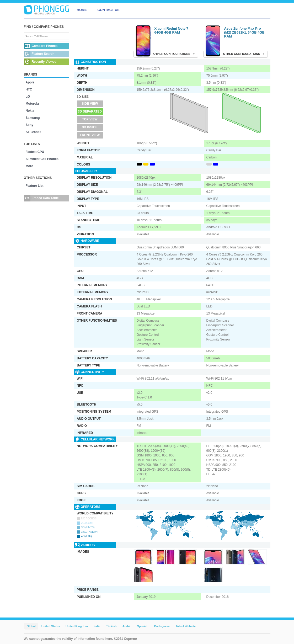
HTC (29, 89)
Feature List (35, 186)
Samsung (33, 118)
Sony (30, 125)
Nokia (30, 111)
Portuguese (162, 626)
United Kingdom (77, 626)
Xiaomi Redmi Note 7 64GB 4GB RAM (171, 30)
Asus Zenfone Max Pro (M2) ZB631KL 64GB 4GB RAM (244, 32)
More (30, 166)
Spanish (143, 626)
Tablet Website (186, 626)
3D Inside (90, 127)
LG (28, 97)
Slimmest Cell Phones (42, 159)
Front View (90, 135)
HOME (82, 10)
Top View (90, 119)
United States (51, 626)
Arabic (127, 626)
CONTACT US (109, 10)
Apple (30, 82)
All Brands (34, 132)
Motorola (32, 104)
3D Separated (90, 111)
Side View (90, 104)
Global (31, 626)
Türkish (111, 626)
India (97, 626)
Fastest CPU (35, 152)
